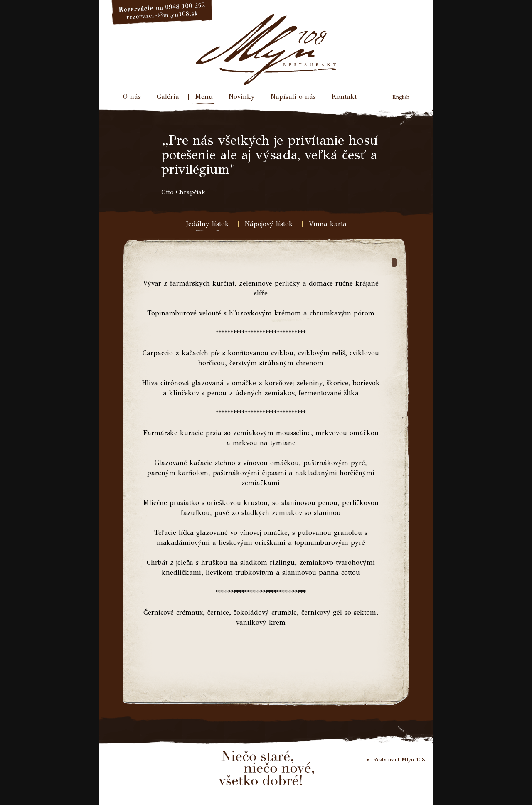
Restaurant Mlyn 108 (399, 760)
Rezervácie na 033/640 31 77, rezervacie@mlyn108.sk (162, 12)
